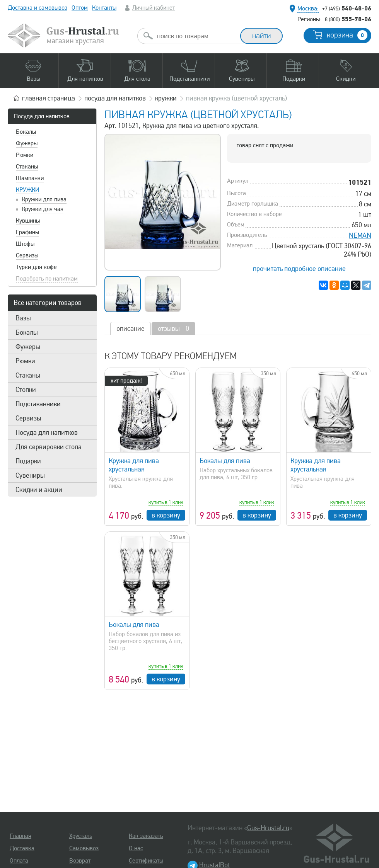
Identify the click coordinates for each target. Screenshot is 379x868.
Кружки (28, 190)
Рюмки (25, 155)
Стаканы (27, 167)
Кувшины (28, 221)
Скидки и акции (39, 490)
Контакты (104, 8)
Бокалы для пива (225, 461)
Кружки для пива (44, 199)
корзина (347, 35)
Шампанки (30, 178)
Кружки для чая (43, 209)
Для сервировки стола (49, 447)
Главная (20, 836)
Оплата (19, 861)
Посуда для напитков (42, 116)
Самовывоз (84, 848)
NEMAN (360, 235)
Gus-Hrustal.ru (268, 828)
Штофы (25, 244)
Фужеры (27, 143)
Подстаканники (38, 404)
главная (49, 98)
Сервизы (27, 255)
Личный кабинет (154, 8)
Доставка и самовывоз (38, 8)
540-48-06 (347, 8)
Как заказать (146, 836)
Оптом (80, 8)
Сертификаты (146, 861)
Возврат (80, 861)
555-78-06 (348, 19)
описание (131, 328)
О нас (136, 848)
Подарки (28, 461)
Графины (27, 232)
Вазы (23, 318)
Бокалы (26, 132)
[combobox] (196, 36)
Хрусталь (81, 836)
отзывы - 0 (173, 328)
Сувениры (30, 475)
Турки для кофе (36, 267)
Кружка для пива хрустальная (134, 465)
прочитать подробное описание (299, 269)
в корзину (166, 515)
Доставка (22, 848)
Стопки (26, 390)
